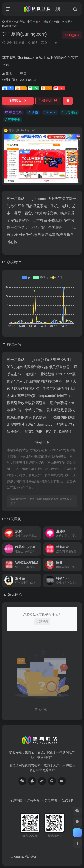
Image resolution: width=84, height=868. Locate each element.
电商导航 (19, 22)
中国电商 (33, 22)
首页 (8, 22)
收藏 (72, 35)
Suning (28, 199)
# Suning (50, 112)
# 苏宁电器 (13, 120)
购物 (57, 22)
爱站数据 (47, 374)
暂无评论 (15, 595)
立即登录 (42, 622)
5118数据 (26, 374)
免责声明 (51, 801)
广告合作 (33, 801)
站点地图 (68, 801)
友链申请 (16, 801)
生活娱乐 (46, 22)
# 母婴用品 (69, 112)
